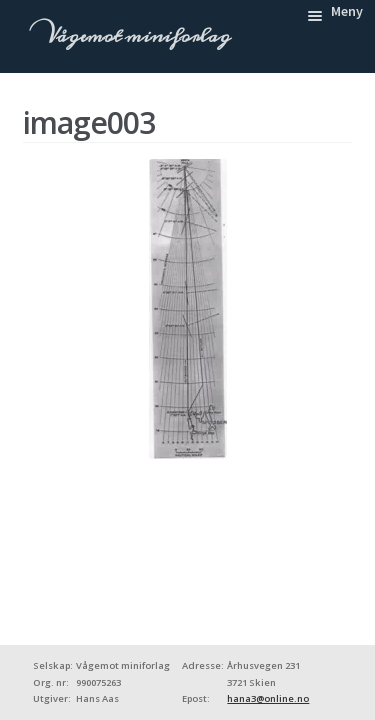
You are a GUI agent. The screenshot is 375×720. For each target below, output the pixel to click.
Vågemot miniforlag (136, 36)
